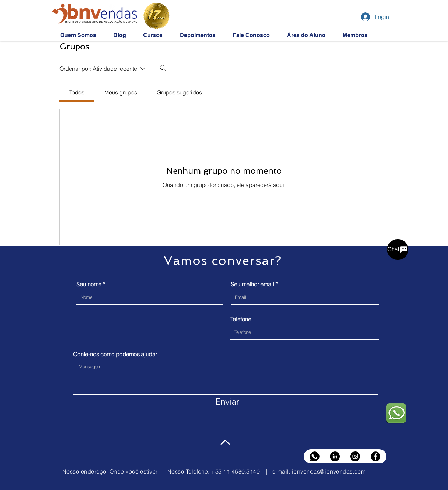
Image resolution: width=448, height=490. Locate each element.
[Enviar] (227, 402)
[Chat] (398, 250)
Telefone (241, 319)
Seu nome (89, 284)
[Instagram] (355, 456)
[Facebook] (376, 456)
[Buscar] (163, 68)
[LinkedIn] (335, 456)
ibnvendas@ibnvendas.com (329, 471)
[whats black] (315, 456)
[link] (77, 92)
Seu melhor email (252, 284)
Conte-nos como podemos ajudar (115, 354)
